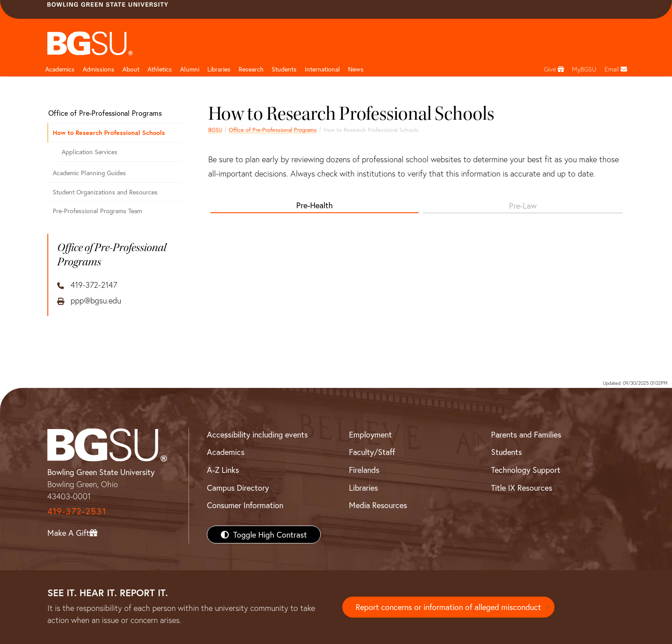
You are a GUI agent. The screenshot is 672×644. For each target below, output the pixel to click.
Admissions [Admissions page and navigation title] (99, 69)
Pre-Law (523, 206)
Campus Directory (238, 488)
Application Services (90, 152)
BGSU (215, 130)
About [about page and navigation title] (131, 69)
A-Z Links (223, 470)
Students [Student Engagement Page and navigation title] (284, 69)
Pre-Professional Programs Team (97, 211)
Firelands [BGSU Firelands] (364, 470)
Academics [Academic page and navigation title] (60, 69)
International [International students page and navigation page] (322, 69)
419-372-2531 (77, 511)
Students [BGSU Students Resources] (506, 452)
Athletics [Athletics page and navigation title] (160, 69)
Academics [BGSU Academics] (226, 452)
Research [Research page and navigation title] (251, 69)
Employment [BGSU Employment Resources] (370, 434)
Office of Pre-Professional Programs (273, 130)
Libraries (219, 69)
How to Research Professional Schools (109, 133)
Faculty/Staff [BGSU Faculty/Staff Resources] (372, 452)
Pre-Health (315, 205)
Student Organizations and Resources (105, 192)
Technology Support (526, 470)
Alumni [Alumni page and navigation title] (190, 69)
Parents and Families (526, 434)
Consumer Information (245, 505)
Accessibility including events (257, 434)
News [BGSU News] (356, 69)
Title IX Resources (522, 488)
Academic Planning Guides (89, 173)
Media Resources (378, 505)
